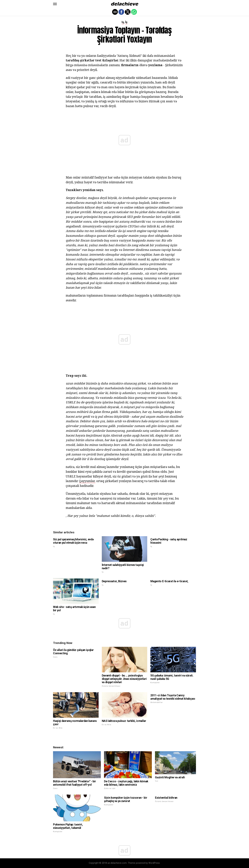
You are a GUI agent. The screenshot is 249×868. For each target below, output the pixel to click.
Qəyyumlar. (87, 481)
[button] (55, 4)
